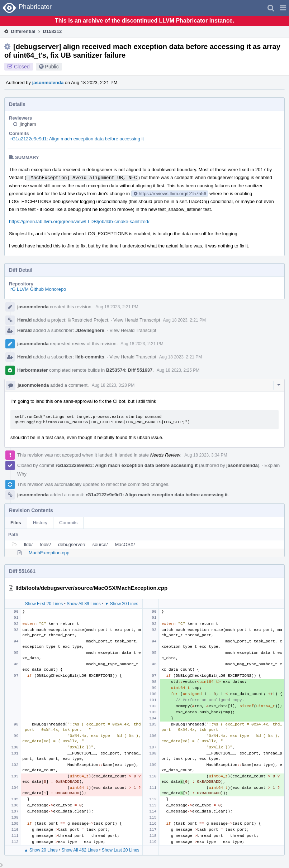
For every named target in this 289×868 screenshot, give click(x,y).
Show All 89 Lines (84, 604)
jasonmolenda (48, 83)
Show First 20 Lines (44, 604)
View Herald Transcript (137, 320)
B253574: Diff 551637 (129, 370)
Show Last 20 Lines (121, 850)
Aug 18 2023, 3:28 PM (113, 385)
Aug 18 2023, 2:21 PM (117, 307)
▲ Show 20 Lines (41, 850)
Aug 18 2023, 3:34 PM (206, 455)
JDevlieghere (90, 330)
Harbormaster (32, 370)
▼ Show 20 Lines (122, 604)
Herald (24, 320)
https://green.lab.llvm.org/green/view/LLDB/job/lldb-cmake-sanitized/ (79, 221)
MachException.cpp (49, 553)
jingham (28, 124)
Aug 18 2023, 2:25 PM (178, 370)
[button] (283, 8)
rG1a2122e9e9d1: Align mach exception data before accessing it (77, 139)
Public (52, 67)
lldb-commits (90, 357)
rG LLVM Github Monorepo (38, 289)
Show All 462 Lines (80, 850)
